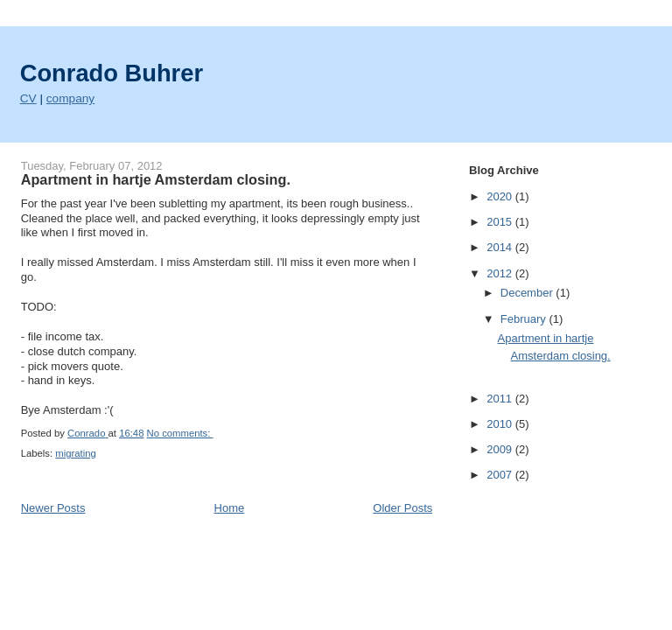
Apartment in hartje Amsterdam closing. (156, 179)
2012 (501, 273)
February (525, 319)
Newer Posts (53, 508)
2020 (501, 196)
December (528, 293)
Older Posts (402, 508)
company (70, 98)
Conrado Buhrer (112, 73)
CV (28, 98)
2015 (501, 222)
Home (230, 508)
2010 (501, 424)
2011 (501, 399)
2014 (501, 247)
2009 (501, 449)
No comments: (180, 433)
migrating (75, 453)
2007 (501, 475)
